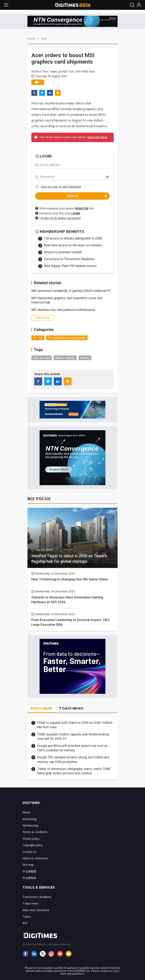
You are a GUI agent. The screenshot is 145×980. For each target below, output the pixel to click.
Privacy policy (31, 839)
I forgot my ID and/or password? (60, 218)
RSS (25, 923)
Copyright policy (33, 845)
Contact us (29, 852)
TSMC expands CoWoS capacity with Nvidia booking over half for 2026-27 (73, 737)
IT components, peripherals (67, 338)
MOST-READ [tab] (42, 708)
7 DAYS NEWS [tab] (71, 708)
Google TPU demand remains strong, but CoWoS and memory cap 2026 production (73, 759)
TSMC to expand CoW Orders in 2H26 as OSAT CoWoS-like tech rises (75, 725)
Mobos (85, 358)
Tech (44, 39)
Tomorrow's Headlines (37, 897)
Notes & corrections (35, 858)
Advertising (29, 819)
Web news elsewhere (36, 910)
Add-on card (42, 358)
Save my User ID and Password (61, 187)
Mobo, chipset (65, 358)
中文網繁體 (29, 871)
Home (31, 39)
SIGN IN (87, 196)
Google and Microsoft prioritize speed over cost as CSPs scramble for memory (72, 748)
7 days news (30, 903)
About (26, 812)
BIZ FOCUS (39, 499)
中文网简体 (29, 878)
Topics (27, 917)
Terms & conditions (35, 832)
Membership (30, 825)
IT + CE (38, 338)
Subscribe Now (97, 137)
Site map (28, 865)
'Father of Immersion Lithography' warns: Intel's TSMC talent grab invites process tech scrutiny (74, 771)
